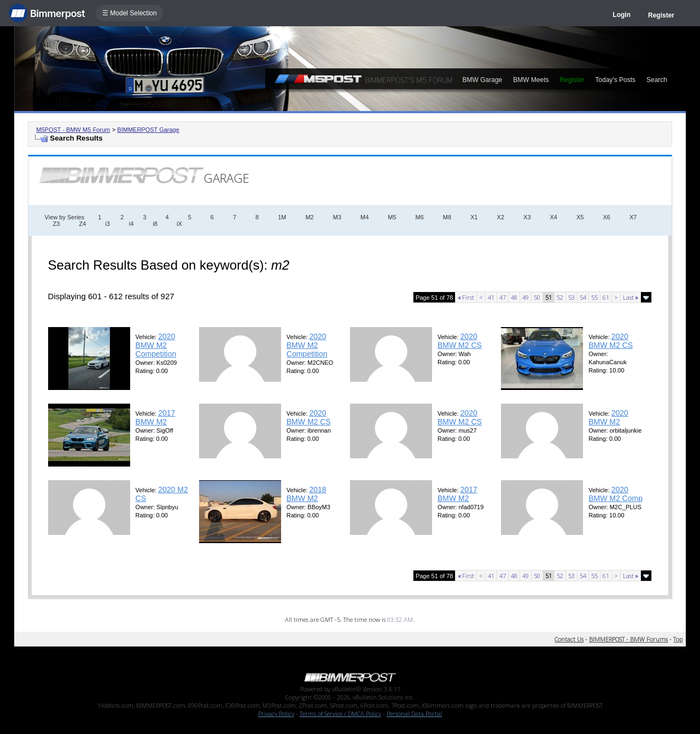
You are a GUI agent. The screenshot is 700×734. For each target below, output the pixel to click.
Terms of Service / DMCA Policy (340, 713)
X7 (633, 217)
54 (583, 297)
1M (282, 217)
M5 (392, 217)
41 (491, 297)
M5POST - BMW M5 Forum (73, 130)
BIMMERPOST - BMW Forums (628, 639)
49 (526, 297)
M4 (364, 217)
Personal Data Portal (414, 713)
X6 (606, 217)
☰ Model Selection (130, 13)
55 (594, 297)
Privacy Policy (276, 713)
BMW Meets (531, 80)
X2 (501, 217)
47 (503, 297)
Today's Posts (615, 80)
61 (606, 297)
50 (537, 297)
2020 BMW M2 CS (460, 341)
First (466, 297)
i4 (132, 224)
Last (631, 297)
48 (514, 297)
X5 (580, 217)
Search (657, 80)
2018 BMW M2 (307, 494)
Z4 (82, 224)
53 (571, 297)
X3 (527, 217)
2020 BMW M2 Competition (156, 345)
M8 (447, 217)
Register (661, 15)
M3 (337, 217)
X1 (474, 217)
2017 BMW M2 (156, 417)
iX (179, 224)
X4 (554, 217)
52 (560, 297)
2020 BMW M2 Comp (616, 494)
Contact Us (569, 639)
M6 (420, 217)
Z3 (57, 224)
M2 (309, 217)
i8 (155, 224)
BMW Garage (483, 80)
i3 (107, 224)
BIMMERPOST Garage (148, 130)
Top (678, 639)
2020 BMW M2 (608, 417)
